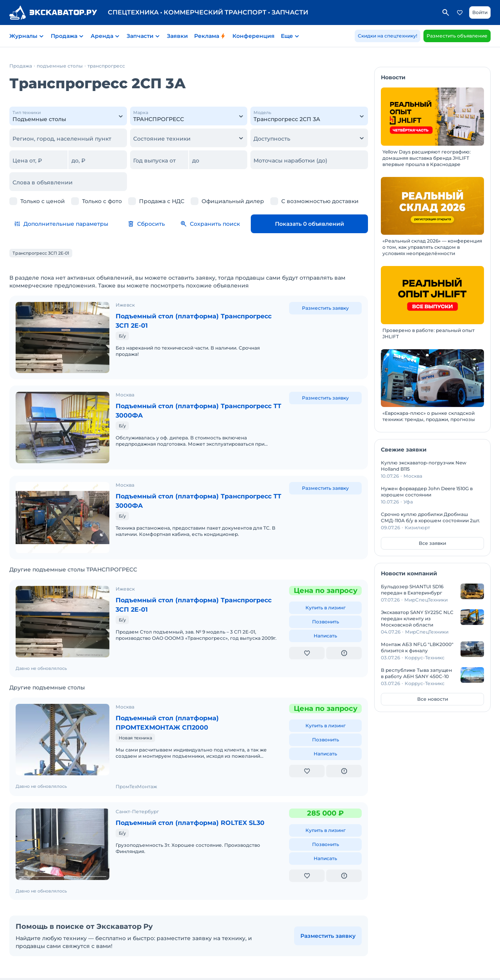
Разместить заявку (325, 308)
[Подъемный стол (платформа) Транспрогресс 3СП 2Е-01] (62, 333)
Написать (325, 610)
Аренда (102, 36)
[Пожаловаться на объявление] (344, 627)
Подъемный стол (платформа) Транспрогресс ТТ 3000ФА (173, 402)
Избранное (460, 12)
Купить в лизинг (326, 581)
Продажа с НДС (162, 201)
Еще (287, 36)
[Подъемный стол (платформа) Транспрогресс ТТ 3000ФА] (62, 414)
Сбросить (182, 224)
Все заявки (432, 543)
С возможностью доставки (320, 201)
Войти (480, 12)
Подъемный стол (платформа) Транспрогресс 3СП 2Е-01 (173, 321)
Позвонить (326, 595)
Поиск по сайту (446, 12)
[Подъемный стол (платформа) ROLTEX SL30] (62, 814)
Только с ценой (43, 201)
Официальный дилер (233, 201)
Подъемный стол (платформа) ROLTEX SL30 (199, 796)
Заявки (177, 36)
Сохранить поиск (246, 224)
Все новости (433, 699)
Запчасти (140, 36)
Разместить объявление (457, 36)
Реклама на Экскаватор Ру (288, 961)
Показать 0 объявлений (327, 224)
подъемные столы (60, 66)
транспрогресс (106, 66)
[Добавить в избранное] (307, 627)
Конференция (254, 36)
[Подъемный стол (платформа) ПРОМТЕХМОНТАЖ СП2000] (62, 709)
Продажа (64, 36)
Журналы (23, 36)
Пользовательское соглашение (126, 961)
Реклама (210, 36)
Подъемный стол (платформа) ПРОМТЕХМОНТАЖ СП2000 (173, 696)
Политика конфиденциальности (210, 961)
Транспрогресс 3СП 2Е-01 (41, 253)
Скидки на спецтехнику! (387, 36)
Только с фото (102, 201)
